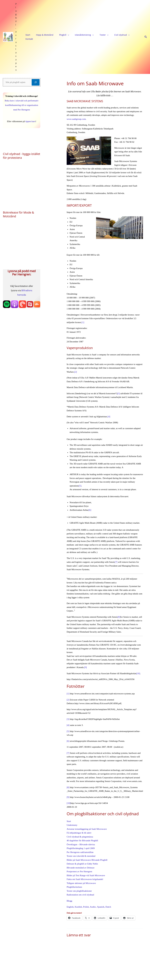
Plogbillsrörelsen (74, 833)
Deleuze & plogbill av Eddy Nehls (82, 810)
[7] (116, 512)
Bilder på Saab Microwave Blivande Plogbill (86, 806)
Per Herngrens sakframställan (80, 799)
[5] (80, 436)
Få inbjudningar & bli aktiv (79, 780)
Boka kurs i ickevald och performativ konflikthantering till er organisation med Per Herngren (22, 56)
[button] (146, 13)
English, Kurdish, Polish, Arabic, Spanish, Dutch (88, 852)
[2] (76, 323)
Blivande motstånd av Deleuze (80, 814)
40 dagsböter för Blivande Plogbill (82, 788)
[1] (83, 273)
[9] (85, 617)
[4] (109, 367)
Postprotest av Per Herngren (79, 818)
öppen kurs (30, 72)
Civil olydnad (105, 13)
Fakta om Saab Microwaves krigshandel (84, 825)
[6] (90, 460)
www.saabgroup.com (76, 70)
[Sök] (36, 34)
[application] (62, 13)
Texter (91, 13)
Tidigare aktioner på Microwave (81, 829)
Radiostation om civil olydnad (80, 840)
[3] (119, 344)
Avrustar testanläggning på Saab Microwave (86, 777)
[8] (119, 567)
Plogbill (59, 13)
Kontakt (119, 12)
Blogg (69, 846)
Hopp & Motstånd (43, 12)
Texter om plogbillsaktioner (79, 836)
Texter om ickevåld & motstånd (81, 803)
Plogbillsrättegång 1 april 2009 (80, 795)
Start (30, 12)
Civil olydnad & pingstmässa (79, 784)
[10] (138, 623)
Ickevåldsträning (75, 13)
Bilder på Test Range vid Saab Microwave (85, 821)
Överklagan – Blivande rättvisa (80, 792)
